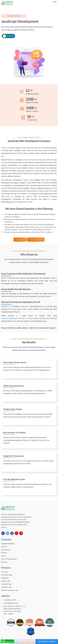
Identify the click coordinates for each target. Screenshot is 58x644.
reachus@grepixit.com (11, 603)
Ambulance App (6, 587)
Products (4, 553)
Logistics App (6, 581)
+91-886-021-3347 (10, 600)
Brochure (4, 562)
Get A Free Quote (36, 240)
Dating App (5, 578)
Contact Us (8, 36)
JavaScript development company (34, 160)
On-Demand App (7, 575)
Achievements (6, 550)
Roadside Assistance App (10, 590)
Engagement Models (8, 544)
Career (3, 556)
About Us (4, 547)
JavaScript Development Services (13, 318)
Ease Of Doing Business (9, 559)
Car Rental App (6, 584)
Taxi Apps (5, 572)
